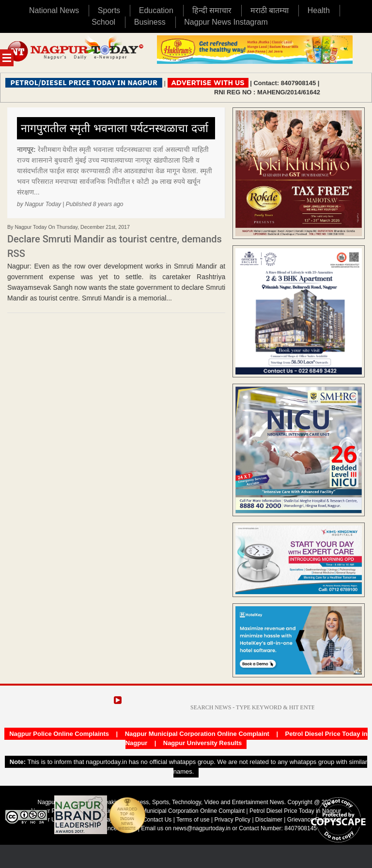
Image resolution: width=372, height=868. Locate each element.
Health (319, 10)
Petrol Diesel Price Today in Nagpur (295, 811)
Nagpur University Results (203, 743)
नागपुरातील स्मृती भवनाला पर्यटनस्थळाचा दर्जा (115, 128)
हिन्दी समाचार (212, 10)
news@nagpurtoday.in (202, 828)
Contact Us (157, 820)
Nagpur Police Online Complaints (59, 734)
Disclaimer (270, 820)
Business (150, 22)
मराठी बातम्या (270, 10)
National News (54, 10)
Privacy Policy (232, 820)
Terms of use (193, 820)
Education (156, 10)
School (103, 22)
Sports (109, 10)
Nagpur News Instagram (226, 22)
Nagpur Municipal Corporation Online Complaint (197, 734)
